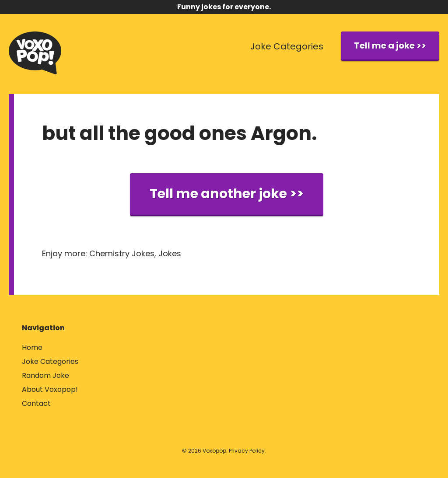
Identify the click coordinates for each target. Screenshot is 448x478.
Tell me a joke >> (390, 45)
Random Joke (45, 375)
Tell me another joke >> (227, 194)
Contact (36, 403)
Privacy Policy (247, 451)
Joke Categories (287, 46)
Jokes (170, 253)
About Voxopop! (50, 389)
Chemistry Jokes (122, 253)
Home (32, 347)
